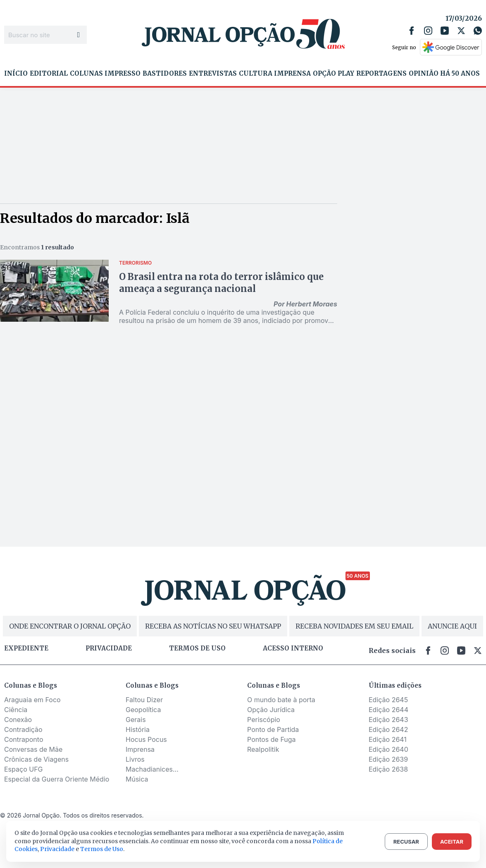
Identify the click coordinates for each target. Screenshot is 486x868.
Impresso (123, 74)
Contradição (23, 729)
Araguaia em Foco (32, 700)
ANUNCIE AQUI (452, 626)
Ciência (16, 710)
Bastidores (165, 74)
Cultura (256, 74)
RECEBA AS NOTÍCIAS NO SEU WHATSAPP (213, 626)
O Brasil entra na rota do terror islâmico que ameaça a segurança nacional (221, 283)
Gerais (136, 720)
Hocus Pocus (146, 739)
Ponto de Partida (273, 729)
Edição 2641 (388, 739)
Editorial (49, 74)
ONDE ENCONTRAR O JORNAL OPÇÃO (70, 626)
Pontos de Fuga (272, 739)
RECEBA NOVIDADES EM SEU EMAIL (354, 626)
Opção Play (334, 74)
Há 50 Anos (460, 74)
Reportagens (381, 74)
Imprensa (292, 74)
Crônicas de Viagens (36, 759)
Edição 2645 (388, 700)
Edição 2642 (388, 729)
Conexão (18, 720)
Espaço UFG (24, 769)
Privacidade (109, 648)
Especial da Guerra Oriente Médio (57, 779)
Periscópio (264, 720)
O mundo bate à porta (281, 700)
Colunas (86, 74)
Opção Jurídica (271, 710)
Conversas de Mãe (33, 749)
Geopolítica (143, 710)
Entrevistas (213, 74)
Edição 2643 (388, 720)
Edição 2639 (388, 759)
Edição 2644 (388, 710)
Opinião (424, 74)
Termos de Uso (102, 849)
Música (137, 779)
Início (16, 74)
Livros (135, 759)
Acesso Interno (293, 648)
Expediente (26, 648)
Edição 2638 (388, 769)
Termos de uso (197, 648)
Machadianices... (152, 769)
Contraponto (24, 739)
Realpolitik (263, 749)
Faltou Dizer (144, 700)
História (138, 729)
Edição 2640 (388, 749)
